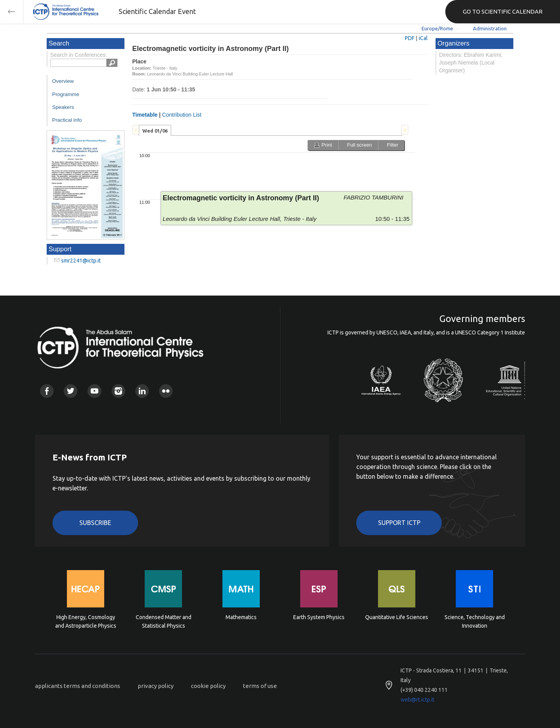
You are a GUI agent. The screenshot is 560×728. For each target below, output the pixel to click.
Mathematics (241, 617)
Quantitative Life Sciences (397, 617)
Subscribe (95, 523)
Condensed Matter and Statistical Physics (164, 621)
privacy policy (156, 686)
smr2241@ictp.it (81, 261)
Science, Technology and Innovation (475, 621)
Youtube (94, 391)
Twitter (71, 391)
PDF (410, 38)
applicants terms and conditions (78, 686)
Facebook (47, 391)
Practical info (67, 120)
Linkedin (142, 391)
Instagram (118, 391)
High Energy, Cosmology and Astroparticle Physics (86, 621)
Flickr (166, 391)
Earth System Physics (319, 617)
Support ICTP (399, 523)
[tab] (155, 130)
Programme (66, 94)
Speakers (63, 107)
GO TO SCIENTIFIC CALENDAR (503, 11)
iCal (423, 38)
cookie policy (208, 686)
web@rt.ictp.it (417, 700)
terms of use (260, 686)
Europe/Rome (437, 28)
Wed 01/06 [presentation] (155, 131)
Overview (63, 81)
